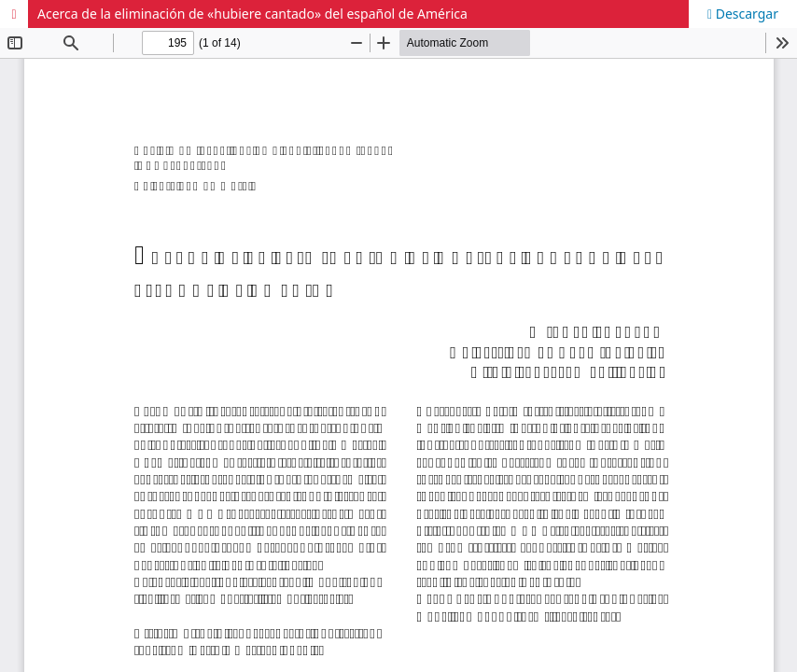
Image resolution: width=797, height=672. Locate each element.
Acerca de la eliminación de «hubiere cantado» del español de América (252, 14)
